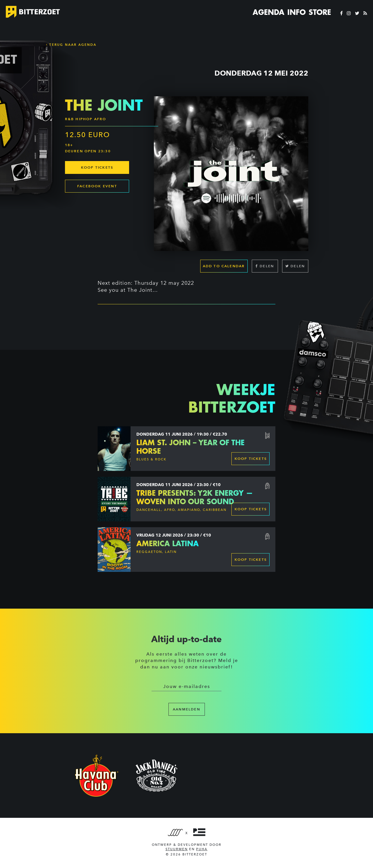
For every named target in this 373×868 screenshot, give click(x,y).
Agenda (269, 12)
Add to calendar (224, 266)
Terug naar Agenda (71, 45)
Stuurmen (177, 849)
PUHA (202, 849)
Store (320, 12)
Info (297, 12)
